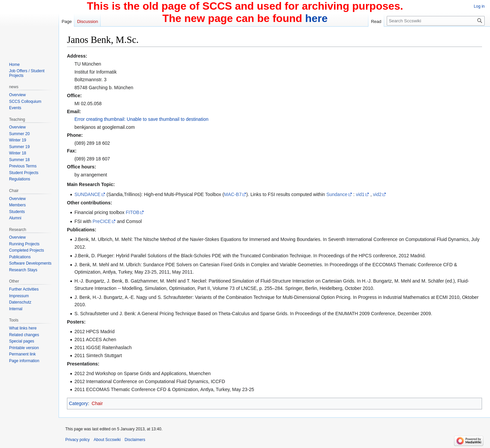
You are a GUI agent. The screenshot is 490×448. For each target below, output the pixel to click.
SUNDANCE (87, 194)
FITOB (132, 212)
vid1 (360, 194)
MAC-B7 (233, 194)
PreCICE (102, 221)
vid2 (377, 194)
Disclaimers (135, 440)
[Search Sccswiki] (436, 21)
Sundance (337, 194)
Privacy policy (77, 440)
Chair (97, 403)
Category (78, 403)
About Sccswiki (107, 440)
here (316, 18)
